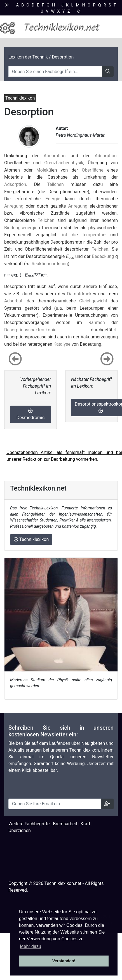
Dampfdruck (79, 294)
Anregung (14, 206)
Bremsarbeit (65, 824)
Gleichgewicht (93, 301)
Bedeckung (103, 256)
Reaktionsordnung (50, 264)
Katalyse (62, 344)
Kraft (85, 824)
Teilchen (55, 184)
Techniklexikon (31, 539)
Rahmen (97, 322)
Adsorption (105, 156)
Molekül (44, 170)
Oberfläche (92, 170)
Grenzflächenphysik (64, 163)
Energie (53, 199)
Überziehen (20, 830)
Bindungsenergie (21, 228)
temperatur (94, 235)
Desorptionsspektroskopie (30, 330)
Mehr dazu (30, 946)
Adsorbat (13, 301)
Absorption (55, 156)
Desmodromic (30, 414)
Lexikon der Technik (28, 57)
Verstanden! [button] (64, 961)
